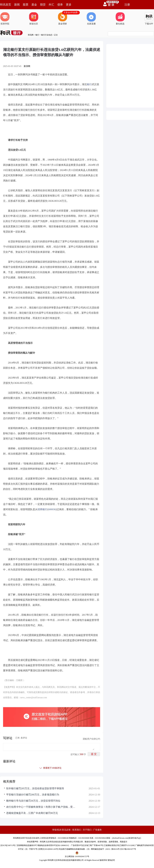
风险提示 (124, 842)
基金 (34, 5)
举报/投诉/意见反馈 (61, 830)
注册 (127, 5)
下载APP (149, 19)
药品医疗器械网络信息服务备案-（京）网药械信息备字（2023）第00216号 (89, 849)
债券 (60, 5)
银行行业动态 (47, 35)
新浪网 (27, 66)
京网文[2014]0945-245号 (48, 849)
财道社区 (34, 19)
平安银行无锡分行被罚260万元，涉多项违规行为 (33, 795)
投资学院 (5, 19)
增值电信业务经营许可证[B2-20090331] (53, 845)
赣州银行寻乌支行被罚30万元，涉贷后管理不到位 (33, 801)
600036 (52, 509)
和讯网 (31, 35)
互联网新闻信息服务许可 (27, 845)
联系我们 (77, 830)
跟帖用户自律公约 (91, 739)
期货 (43, 5)
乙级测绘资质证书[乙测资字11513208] (119, 845)
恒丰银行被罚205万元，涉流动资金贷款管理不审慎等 (35, 788)
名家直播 (91, 19)
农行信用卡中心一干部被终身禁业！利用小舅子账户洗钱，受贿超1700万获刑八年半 (42, 807)
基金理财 (63, 19)
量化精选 (120, 19)
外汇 (51, 5)
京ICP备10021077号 (128, 849)
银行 (37, 35)
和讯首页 (6, 5)
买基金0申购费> (71, 13)
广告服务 (97, 830)
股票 (26, 5)
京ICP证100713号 (8, 845)
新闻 (17, 5)
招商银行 (43, 509)
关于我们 (87, 830)
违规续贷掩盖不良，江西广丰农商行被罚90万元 (32, 813)
